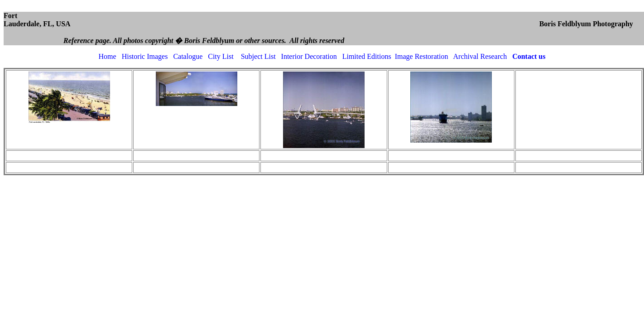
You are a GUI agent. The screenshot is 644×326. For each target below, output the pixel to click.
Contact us (529, 56)
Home (108, 56)
